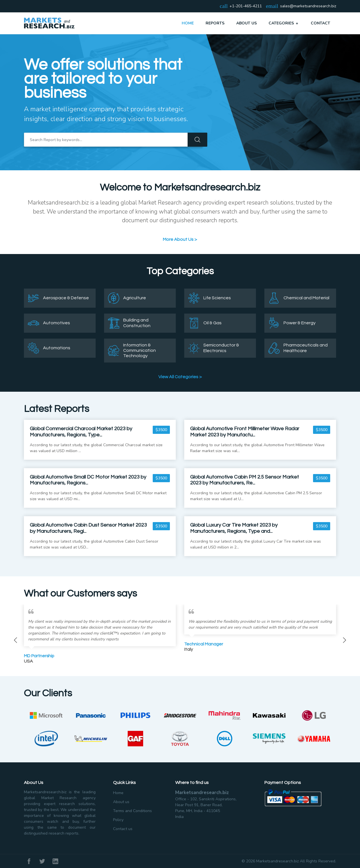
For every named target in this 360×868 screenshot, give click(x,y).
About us (121, 802)
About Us (247, 23)
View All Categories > (180, 377)
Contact (320, 23)
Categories (284, 23)
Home (188, 23)
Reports (215, 23)
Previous (15, 640)
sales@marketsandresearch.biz (308, 6)
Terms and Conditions (132, 811)
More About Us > (180, 239)
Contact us (123, 829)
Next (345, 640)
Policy (118, 820)
